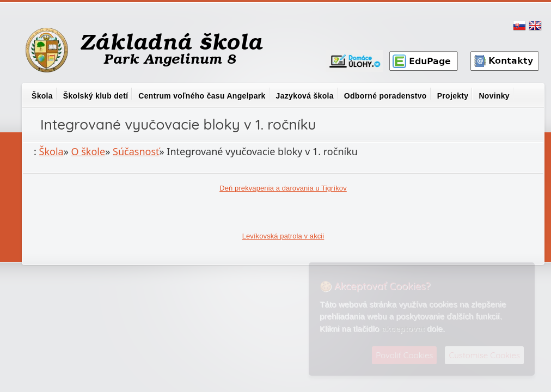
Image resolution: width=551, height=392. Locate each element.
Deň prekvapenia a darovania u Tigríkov (283, 188)
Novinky (494, 96)
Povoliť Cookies (404, 355)
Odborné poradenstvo (385, 96)
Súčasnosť (136, 151)
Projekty (453, 96)
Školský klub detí (96, 96)
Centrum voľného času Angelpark (202, 96)
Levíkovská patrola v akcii (283, 236)
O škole (88, 151)
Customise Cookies (484, 355)
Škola (42, 96)
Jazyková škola (305, 96)
